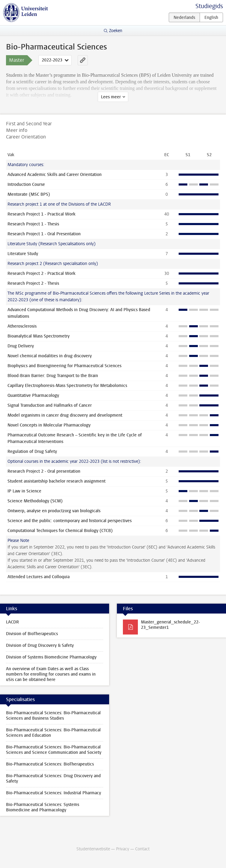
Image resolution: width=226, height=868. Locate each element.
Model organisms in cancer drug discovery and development (65, 415)
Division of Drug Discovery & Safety (40, 645)
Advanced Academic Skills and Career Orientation (55, 175)
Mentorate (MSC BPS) (29, 194)
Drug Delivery (21, 346)
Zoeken (116, 31)
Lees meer (111, 97)
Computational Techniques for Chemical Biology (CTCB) (60, 531)
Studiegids (209, 6)
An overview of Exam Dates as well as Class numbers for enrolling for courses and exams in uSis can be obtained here (51, 674)
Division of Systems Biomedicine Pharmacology (51, 657)
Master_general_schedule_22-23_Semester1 (170, 625)
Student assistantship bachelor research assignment (56, 481)
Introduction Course (26, 184)
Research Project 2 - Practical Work (42, 273)
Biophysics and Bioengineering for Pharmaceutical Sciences (64, 366)
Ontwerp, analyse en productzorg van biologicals (54, 511)
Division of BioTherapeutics (32, 634)
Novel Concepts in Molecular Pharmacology (49, 425)
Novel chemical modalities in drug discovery (50, 356)
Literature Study (23, 254)
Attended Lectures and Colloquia (39, 577)
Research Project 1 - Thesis (33, 224)
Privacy (123, 849)
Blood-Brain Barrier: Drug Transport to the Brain (53, 376)
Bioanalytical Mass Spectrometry (39, 336)
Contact (142, 849)
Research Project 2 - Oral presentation (44, 471)
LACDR (12, 622)
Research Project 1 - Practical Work (42, 214)
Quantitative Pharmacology (33, 395)
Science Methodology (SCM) (35, 501)
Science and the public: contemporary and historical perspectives (70, 521)
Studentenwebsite (93, 849)
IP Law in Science (24, 491)
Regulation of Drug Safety (32, 452)
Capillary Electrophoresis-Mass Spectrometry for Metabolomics (67, 386)
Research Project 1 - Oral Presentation (44, 234)
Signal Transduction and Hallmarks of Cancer (50, 405)
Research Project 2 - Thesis (33, 283)
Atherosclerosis (22, 326)
